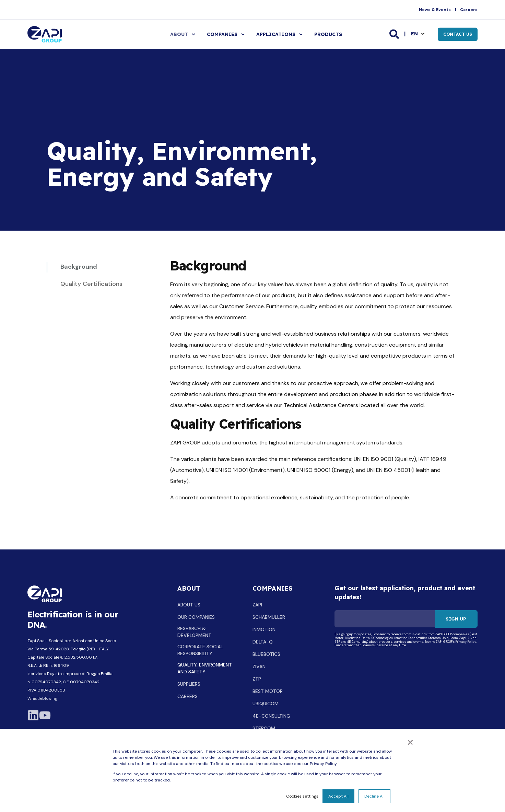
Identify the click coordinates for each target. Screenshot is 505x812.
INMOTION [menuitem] (264, 629)
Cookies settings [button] (302, 796)
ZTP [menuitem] (257, 679)
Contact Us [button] (458, 34)
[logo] (45, 594)
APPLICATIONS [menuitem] (276, 34)
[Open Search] (395, 34)
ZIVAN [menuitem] (259, 666)
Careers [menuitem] (469, 10)
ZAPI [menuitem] (257, 605)
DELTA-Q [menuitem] (263, 642)
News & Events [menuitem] (435, 10)
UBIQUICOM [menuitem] (266, 704)
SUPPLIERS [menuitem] (189, 684)
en (414, 34)
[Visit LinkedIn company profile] (33, 715)
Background (79, 267)
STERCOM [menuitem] (264, 728)
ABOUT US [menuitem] (189, 605)
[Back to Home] (45, 34)
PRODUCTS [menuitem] (328, 34)
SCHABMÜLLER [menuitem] (269, 617)
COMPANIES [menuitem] (222, 34)
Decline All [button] (374, 796)
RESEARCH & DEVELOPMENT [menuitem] (194, 632)
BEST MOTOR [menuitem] (268, 691)
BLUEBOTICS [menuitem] (266, 654)
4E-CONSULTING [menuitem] (271, 716)
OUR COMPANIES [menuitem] (196, 617)
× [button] (410, 742)
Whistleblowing (42, 698)
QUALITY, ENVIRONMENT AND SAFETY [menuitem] (205, 668)
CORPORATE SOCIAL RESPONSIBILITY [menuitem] (200, 650)
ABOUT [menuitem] (179, 34)
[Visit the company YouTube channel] (45, 715)
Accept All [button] (338, 796)
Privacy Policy (466, 642)
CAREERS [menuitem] (187, 696)
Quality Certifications (91, 284)
